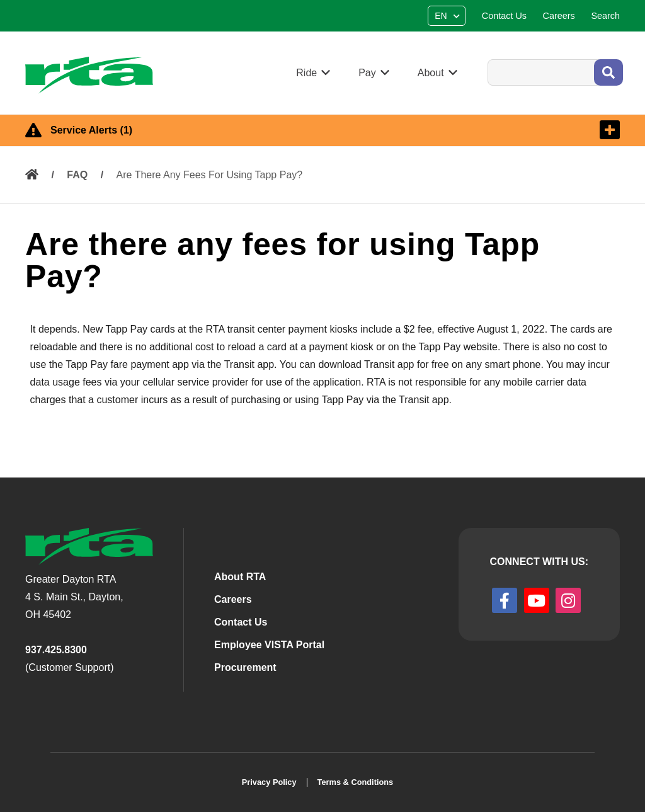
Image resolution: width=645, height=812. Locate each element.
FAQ (77, 175)
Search (487, 59)
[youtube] (537, 600)
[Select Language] (448, 16)
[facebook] (505, 600)
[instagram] (568, 600)
